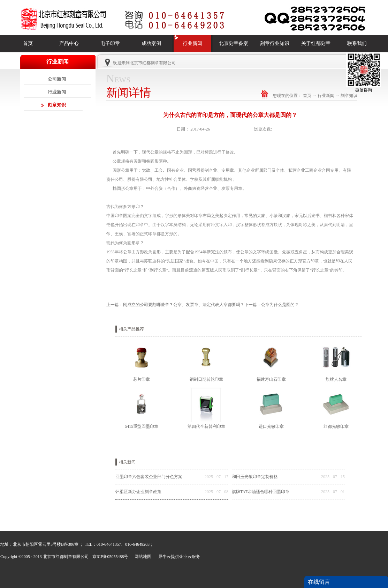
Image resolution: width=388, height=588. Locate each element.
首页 (28, 43)
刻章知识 (349, 96)
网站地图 (142, 557)
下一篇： (272, 305)
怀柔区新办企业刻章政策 (138, 492)
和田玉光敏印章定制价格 (255, 477)
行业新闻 (326, 96)
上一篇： (175, 305)
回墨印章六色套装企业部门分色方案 (149, 477)
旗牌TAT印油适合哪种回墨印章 (261, 492)
